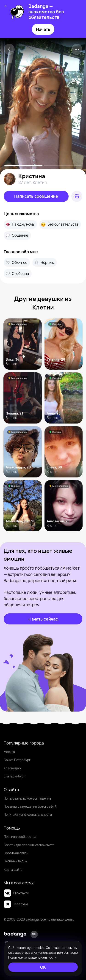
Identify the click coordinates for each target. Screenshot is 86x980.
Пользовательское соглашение (28, 798)
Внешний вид (16, 861)
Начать (43, 29)
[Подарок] (77, 196)
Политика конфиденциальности (28, 814)
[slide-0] (23, 166)
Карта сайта (13, 870)
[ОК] (43, 967)
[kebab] (77, 49)
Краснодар (12, 768)
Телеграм (16, 904)
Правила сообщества (20, 837)
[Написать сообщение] (36, 196)
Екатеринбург (14, 776)
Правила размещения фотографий (30, 806)
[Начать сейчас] (43, 619)
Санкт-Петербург (17, 760)
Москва (9, 752)
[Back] (9, 49)
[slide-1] (63, 166)
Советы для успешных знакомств (29, 845)
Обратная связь (16, 853)
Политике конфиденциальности (32, 957)
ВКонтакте (16, 893)
